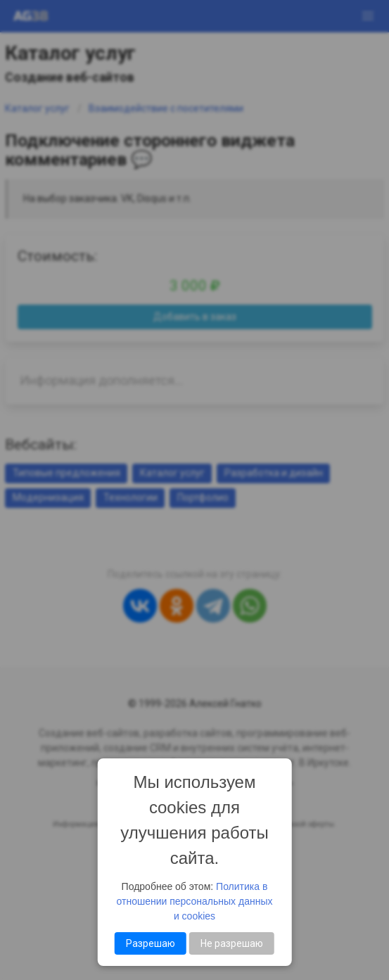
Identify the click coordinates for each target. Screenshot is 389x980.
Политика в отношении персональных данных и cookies (195, 901)
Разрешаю (151, 943)
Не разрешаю (232, 943)
